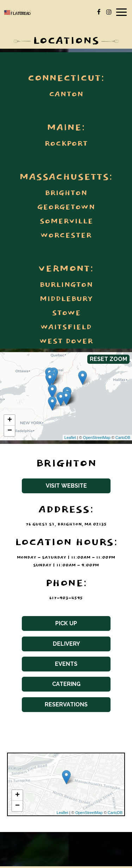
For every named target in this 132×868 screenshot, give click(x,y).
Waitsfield (66, 327)
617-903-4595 (66, 598)
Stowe (66, 313)
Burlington (66, 285)
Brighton (66, 193)
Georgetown (66, 207)
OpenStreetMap (97, 438)
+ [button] (10, 420)
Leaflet (70, 438)
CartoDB (123, 438)
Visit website (54, 488)
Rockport (66, 144)
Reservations (55, 706)
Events (50, 666)
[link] (50, 379)
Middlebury (66, 299)
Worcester (66, 236)
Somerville (66, 222)
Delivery (51, 646)
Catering (51, 686)
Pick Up (49, 625)
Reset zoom (108, 359)
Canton (66, 95)
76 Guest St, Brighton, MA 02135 (66, 524)
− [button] (10, 431)
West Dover (66, 342)
